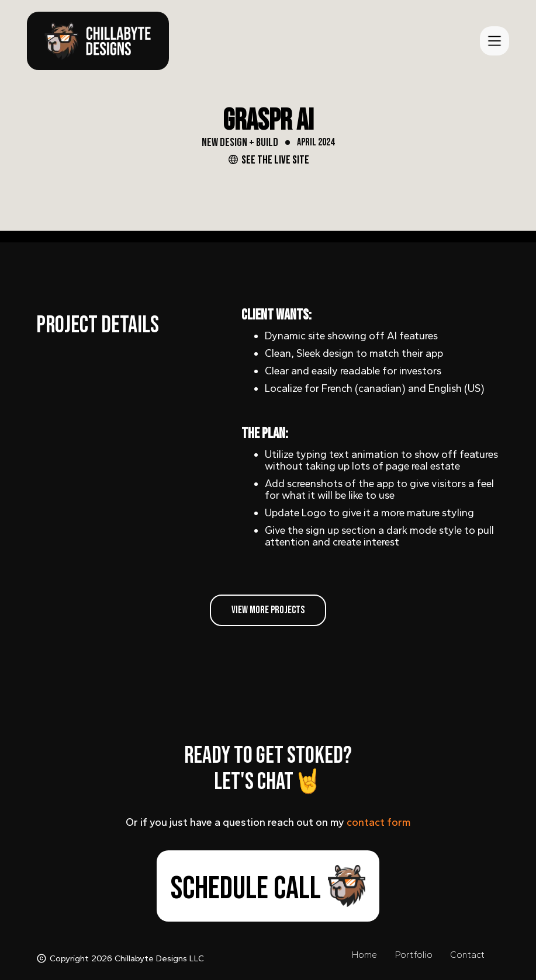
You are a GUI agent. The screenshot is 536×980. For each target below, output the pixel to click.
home (365, 955)
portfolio (414, 955)
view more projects (268, 610)
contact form (379, 822)
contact (468, 955)
